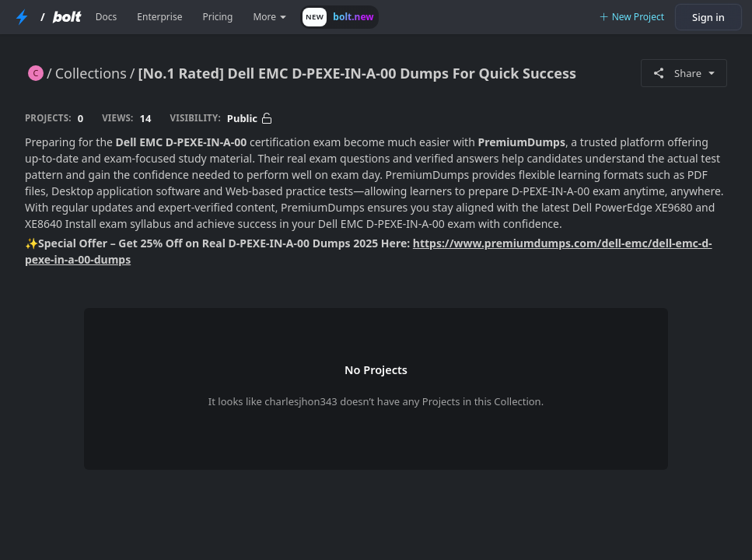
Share (684, 73)
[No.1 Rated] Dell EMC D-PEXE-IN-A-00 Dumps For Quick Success (357, 73)
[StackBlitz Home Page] (22, 17)
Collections (91, 73)
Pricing (217, 17)
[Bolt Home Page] (67, 17)
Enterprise (159, 17)
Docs (107, 17)
